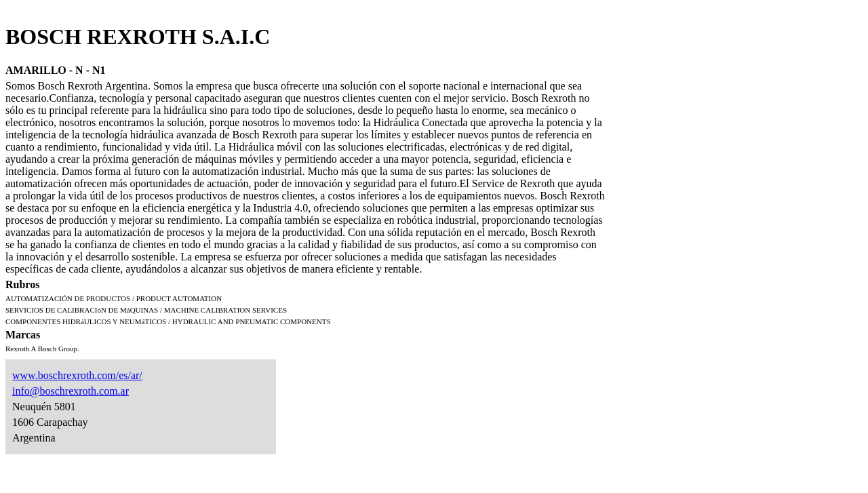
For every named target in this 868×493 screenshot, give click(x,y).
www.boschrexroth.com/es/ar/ (77, 375)
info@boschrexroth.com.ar (71, 391)
